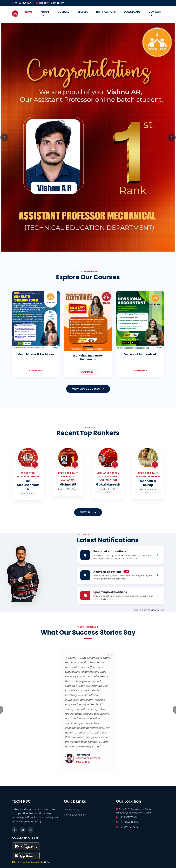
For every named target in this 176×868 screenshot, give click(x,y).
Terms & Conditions (75, 815)
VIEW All (88, 512)
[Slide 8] (108, 249)
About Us (45, 14)
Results (83, 12)
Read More (36, 371)
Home (29, 12)
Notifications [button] (106, 12)
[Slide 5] (91, 249)
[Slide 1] (68, 249)
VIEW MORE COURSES (88, 389)
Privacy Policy (72, 810)
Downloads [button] (132, 12)
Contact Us (155, 14)
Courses (63, 12)
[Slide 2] (73, 249)
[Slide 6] (97, 249)
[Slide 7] (103, 249)
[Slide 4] (85, 249)
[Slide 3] (79, 249)
